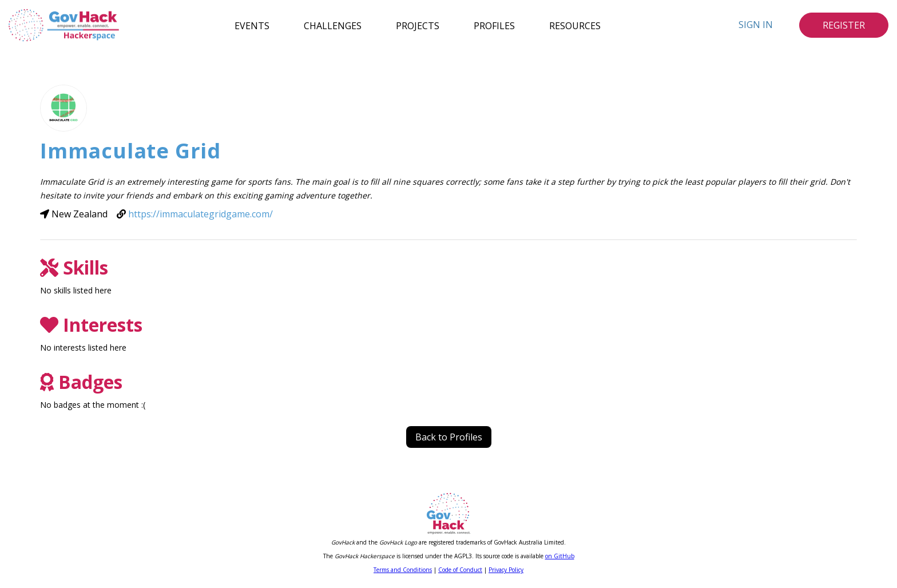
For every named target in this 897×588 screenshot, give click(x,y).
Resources (575, 25)
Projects (418, 25)
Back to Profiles (449, 437)
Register (844, 25)
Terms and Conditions (403, 570)
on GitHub (560, 556)
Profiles (494, 25)
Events (252, 25)
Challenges (333, 25)
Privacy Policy (506, 570)
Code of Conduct (460, 570)
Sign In (756, 25)
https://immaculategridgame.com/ (201, 214)
